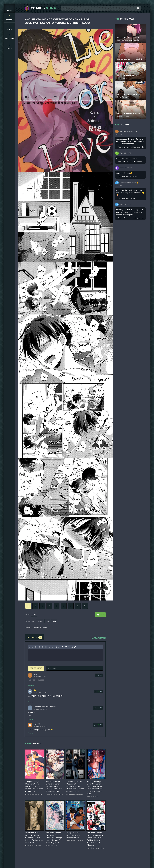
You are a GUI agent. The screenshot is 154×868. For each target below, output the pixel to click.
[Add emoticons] (56, 647)
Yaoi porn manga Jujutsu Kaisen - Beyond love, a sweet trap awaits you (131, 147)
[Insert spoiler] (72, 647)
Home (9, 8)
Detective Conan (40, 628)
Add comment (36, 668)
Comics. (44, 8)
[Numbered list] (53, 647)
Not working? (99, 638)
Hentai (9, 27)
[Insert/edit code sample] (69, 647)
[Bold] (30, 647)
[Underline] (36, 647)
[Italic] (33, 647)
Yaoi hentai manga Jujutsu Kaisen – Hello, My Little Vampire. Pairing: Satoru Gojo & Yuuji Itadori (131, 162)
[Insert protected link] (62, 647)
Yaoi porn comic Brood (126, 198)
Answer (31, 686)
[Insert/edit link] (59, 647)
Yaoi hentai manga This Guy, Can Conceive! (131, 218)
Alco (34, 615)
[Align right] (46, 647)
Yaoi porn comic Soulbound (127, 177)
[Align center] (43, 647)
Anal (54, 621)
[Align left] (40, 647)
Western (9, 18)
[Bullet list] (49, 647)
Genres (9, 46)
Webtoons (9, 36)
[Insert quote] (66, 647)
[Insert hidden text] (75, 647)
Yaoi (47, 621)
